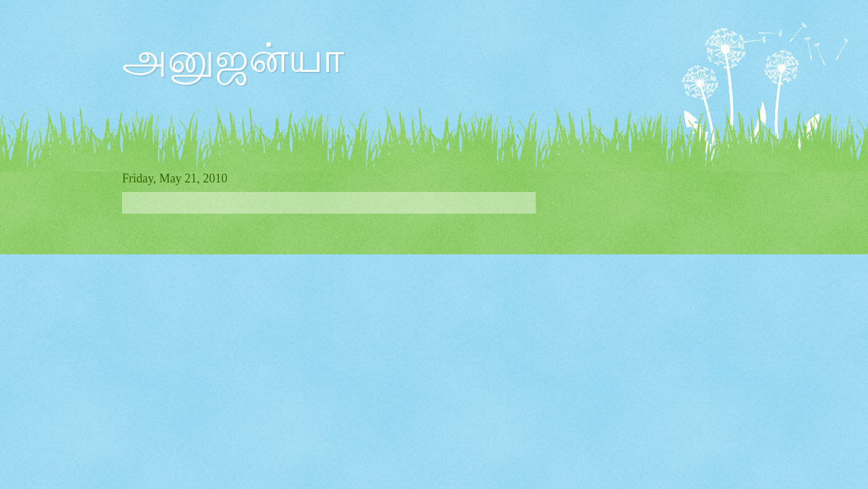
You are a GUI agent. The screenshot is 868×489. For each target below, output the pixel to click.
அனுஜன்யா (233, 58)
